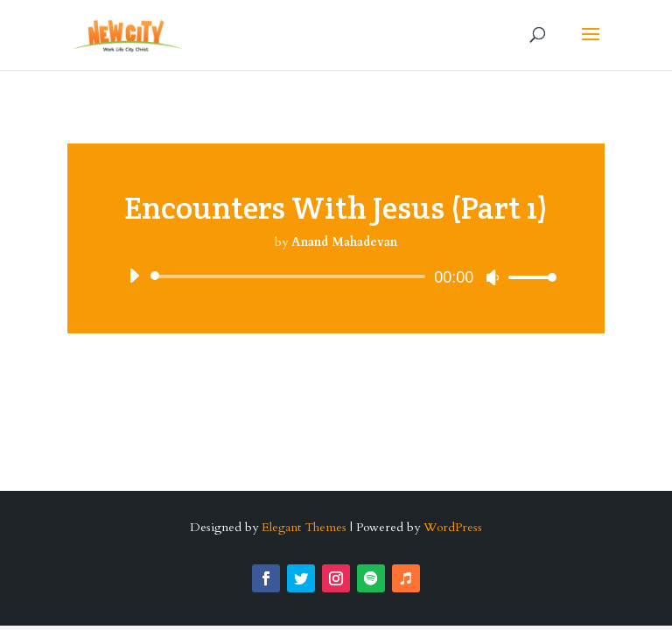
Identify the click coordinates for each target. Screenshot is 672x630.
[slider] (291, 276)
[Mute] (493, 277)
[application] (336, 276)
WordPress (453, 527)
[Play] (134, 276)
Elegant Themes (304, 527)
